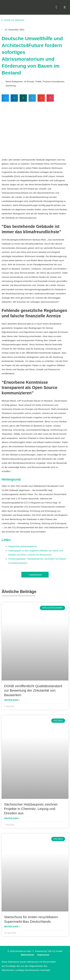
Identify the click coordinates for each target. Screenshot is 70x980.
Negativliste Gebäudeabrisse (23, 546)
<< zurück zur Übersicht (12, 20)
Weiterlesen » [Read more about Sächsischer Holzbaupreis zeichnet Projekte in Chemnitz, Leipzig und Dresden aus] (12, 818)
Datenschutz (27, 955)
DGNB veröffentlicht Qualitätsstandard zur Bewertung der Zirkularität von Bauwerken (33, 690)
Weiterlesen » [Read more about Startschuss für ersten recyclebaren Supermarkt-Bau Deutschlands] (12, 927)
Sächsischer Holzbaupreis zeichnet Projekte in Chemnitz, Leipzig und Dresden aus (31, 809)
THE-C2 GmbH (55, 951)
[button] (56, 7)
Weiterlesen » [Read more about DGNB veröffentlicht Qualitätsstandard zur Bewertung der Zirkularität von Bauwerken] (12, 700)
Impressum (43, 955)
